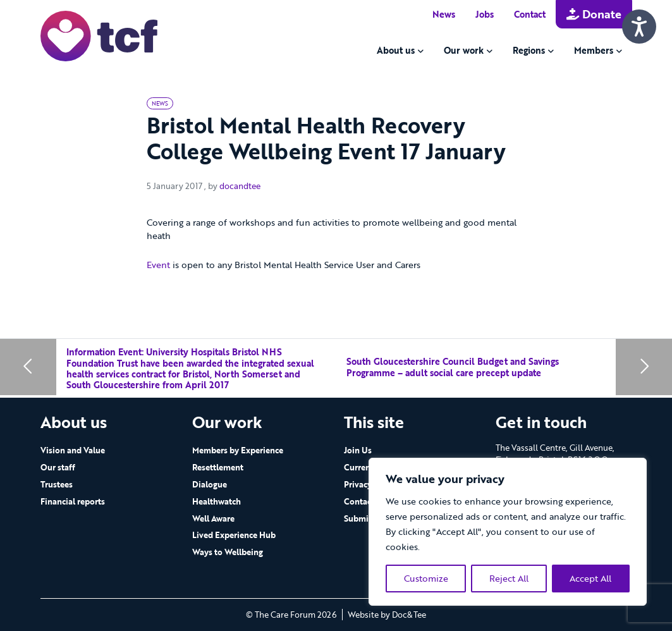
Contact (530, 14)
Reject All (509, 578)
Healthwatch (217, 501)
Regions (529, 50)
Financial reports (73, 501)
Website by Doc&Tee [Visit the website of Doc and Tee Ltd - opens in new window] (387, 615)
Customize (426, 578)
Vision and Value (73, 450)
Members (594, 50)
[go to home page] (99, 35)
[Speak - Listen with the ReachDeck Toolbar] (639, 27)
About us (396, 50)
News (444, 14)
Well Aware (213, 518)
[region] (508, 532)
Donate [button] (594, 14)
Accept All (590, 578)
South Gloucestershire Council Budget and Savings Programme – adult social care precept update (453, 367)
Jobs (485, 14)
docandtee (240, 186)
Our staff (58, 467)
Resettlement (218, 467)
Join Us (358, 450)
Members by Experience (238, 450)
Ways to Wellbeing (228, 552)
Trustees (57, 484)
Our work (464, 50)
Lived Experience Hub (234, 535)
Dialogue (210, 484)
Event (158, 265)
